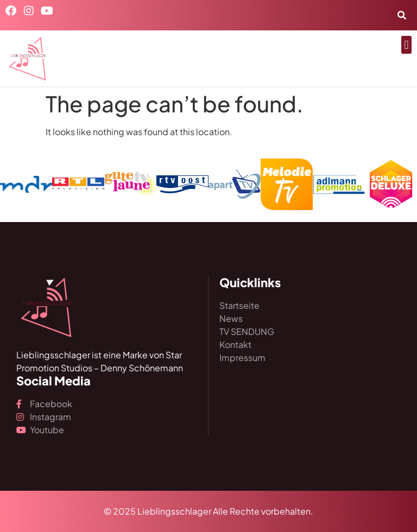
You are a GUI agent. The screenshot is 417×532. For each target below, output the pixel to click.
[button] (406, 45)
